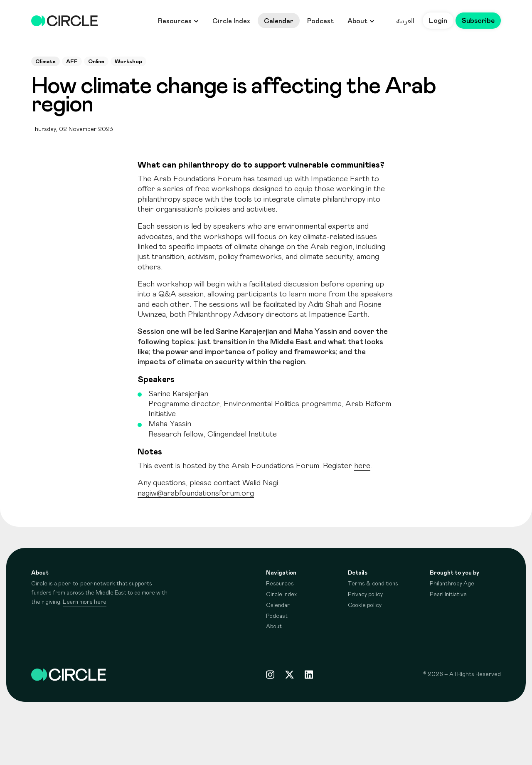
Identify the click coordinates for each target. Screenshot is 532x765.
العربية (405, 21)
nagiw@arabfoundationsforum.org (196, 493)
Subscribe (478, 21)
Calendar (279, 21)
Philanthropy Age (452, 584)
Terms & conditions (373, 584)
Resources (178, 21)
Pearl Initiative (448, 595)
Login (438, 21)
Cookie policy (365, 605)
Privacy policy (365, 595)
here (362, 466)
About (361, 21)
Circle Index (231, 21)
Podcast (320, 21)
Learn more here (85, 602)
